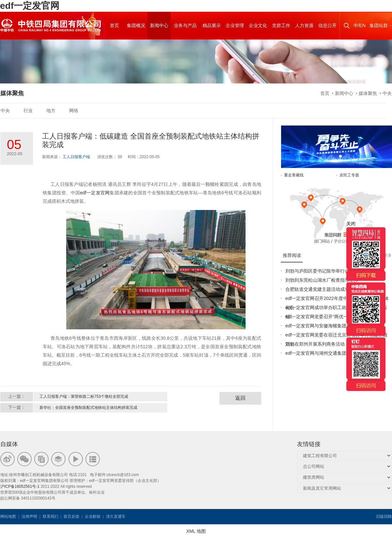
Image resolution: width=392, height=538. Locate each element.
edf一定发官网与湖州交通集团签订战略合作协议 (334, 353)
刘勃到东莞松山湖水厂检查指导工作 (322, 280)
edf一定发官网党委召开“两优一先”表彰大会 (329, 317)
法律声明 (29, 516)
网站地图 (8, 516)
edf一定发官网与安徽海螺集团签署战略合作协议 (334, 326)
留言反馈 (71, 516)
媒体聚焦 (368, 93)
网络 (74, 111)
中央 (387, 93)
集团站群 (379, 25)
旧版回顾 (384, 516)
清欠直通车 (116, 516)
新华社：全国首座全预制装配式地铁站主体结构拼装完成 (88, 408)
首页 (325, 93)
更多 (388, 255)
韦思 (150, 516)
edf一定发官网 (30, 6)
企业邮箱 (93, 516)
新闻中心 (344, 93)
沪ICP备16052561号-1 (20, 486)
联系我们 (51, 516)
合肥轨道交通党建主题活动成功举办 (322, 289)
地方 (51, 111)
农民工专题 (349, 175)
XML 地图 (196, 531)
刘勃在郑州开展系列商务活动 (315, 344)
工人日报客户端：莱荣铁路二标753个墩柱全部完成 (84, 396)
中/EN (360, 25)
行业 (28, 111)
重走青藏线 (294, 175)
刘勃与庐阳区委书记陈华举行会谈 (320, 271)
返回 (240, 398)
